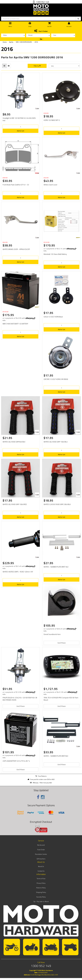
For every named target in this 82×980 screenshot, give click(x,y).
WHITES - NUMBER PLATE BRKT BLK (56, 756)
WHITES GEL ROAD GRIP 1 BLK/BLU (56, 442)
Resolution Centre (41, 854)
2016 (36, 42)
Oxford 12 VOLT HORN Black (53, 317)
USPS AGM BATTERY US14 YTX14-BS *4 (16, 761)
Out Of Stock (62, 643)
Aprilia (11, 42)
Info (45, 251)
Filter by (37, 66)
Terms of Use (41, 878)
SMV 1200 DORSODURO (24, 42)
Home (5, 42)
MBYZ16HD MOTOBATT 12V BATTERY (15, 324)
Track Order (41, 850)
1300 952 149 (42, 2)
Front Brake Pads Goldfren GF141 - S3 (16, 185)
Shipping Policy (41, 892)
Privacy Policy (41, 883)
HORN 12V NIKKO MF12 (52, 120)
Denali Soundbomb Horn (52, 634)
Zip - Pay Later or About (41, 901)
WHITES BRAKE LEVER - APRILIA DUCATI (16, 249)
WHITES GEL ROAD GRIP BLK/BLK (14, 442)
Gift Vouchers (41, 859)
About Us (41, 866)
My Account (41, 845)
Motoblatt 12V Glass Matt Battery (55, 254)
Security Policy (41, 897)
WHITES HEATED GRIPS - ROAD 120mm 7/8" (18, 572)
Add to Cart (20, 131)
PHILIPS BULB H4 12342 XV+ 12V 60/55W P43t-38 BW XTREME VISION (20, 699)
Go (41, 39)
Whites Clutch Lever (50, 185)
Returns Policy (41, 888)
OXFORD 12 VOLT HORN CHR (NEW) (56, 379)
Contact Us (41, 871)
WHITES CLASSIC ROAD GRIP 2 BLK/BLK (57, 504)
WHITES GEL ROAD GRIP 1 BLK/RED (15, 504)
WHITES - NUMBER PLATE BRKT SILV (56, 567)
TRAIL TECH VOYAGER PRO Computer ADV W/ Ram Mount (61, 699)
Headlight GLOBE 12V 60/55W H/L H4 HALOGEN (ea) (19, 119)
